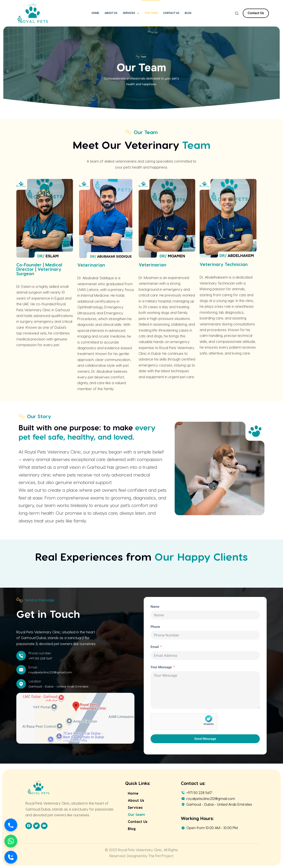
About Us (111, 13)
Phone (155, 627)
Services (132, 13)
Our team (136, 814)
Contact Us (171, 13)
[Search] (237, 13)
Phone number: (40, 653)
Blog (188, 13)
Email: (33, 667)
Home (95, 13)
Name (155, 607)
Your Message (161, 667)
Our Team (151, 13)
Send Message (205, 739)
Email (155, 647)
